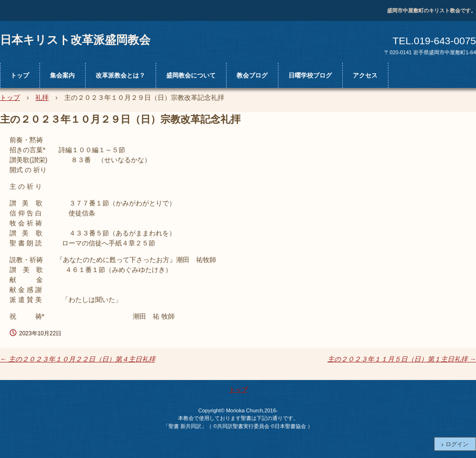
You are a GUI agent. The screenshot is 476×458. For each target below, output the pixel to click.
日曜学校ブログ (310, 75)
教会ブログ (252, 75)
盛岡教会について (191, 75)
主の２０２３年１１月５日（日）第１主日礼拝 (402, 359)
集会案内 (62, 75)
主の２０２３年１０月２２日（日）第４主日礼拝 (78, 359)
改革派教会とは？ (120, 75)
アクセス (365, 75)
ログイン (457, 444)
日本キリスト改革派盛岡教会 (75, 39)
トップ (20, 75)
